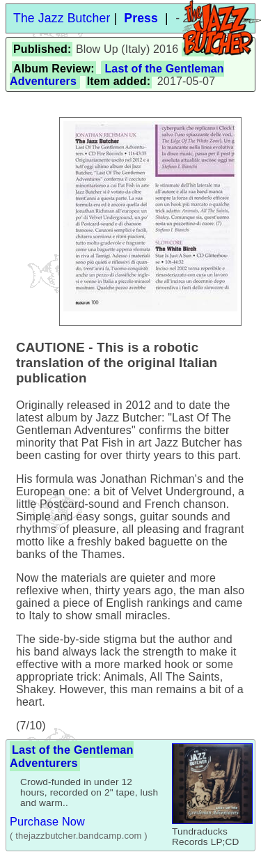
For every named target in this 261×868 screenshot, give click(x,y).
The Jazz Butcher (62, 18)
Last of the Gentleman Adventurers (72, 756)
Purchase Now (47, 821)
